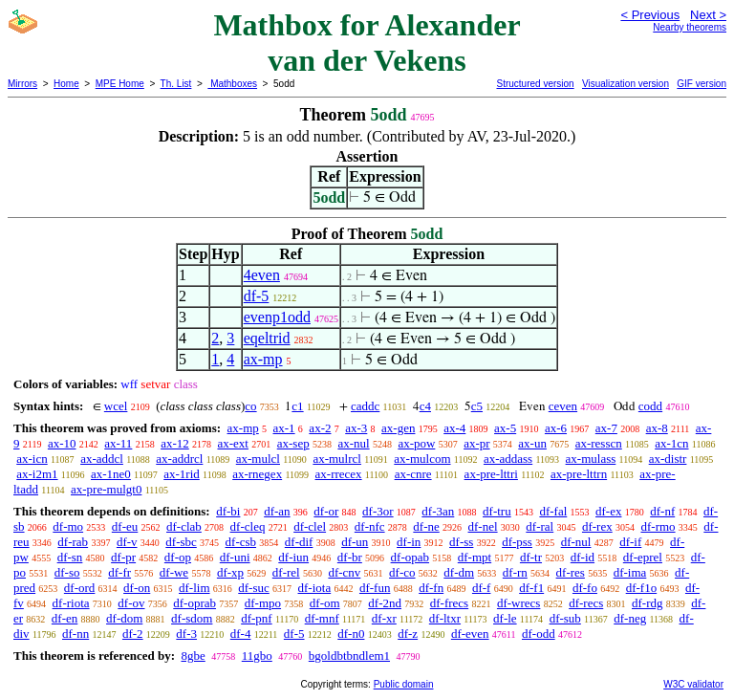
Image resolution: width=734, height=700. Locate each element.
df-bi (228, 511)
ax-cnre (413, 474)
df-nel (483, 526)
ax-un (532, 443)
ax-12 (175, 443)
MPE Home (120, 84)
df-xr (384, 618)
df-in (409, 542)
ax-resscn (599, 443)
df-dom (124, 618)
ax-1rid (182, 474)
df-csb (241, 542)
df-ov (131, 603)
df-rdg (648, 603)
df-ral (540, 526)
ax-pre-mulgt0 (106, 489)
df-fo (585, 588)
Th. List (176, 84)
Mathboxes (232, 84)
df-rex (597, 526)
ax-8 (657, 428)
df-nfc (370, 526)
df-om (325, 603)
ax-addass (508, 459)
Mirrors (22, 84)
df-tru (497, 511)
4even (262, 275)
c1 (297, 406)
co (250, 406)
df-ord (80, 588)
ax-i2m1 (37, 474)
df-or (326, 511)
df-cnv (344, 572)
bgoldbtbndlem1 (349, 656)
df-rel (286, 572)
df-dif (299, 542)
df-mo (68, 526)
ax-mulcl (258, 459)
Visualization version (626, 84)
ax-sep (293, 443)
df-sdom (192, 618)
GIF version (702, 84)
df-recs (586, 603)
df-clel (310, 526)
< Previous (650, 15)
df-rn (515, 572)
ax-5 (505, 428)
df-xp (230, 572)
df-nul (576, 542)
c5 (477, 406)
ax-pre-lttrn (579, 474)
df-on (137, 588)
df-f (482, 588)
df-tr (531, 557)
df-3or (378, 511)
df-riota (71, 603)
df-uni (235, 557)
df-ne (426, 526)
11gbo (257, 656)
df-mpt (475, 557)
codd (650, 406)
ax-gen (398, 428)
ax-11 (118, 443)
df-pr (123, 557)
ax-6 (556, 428)
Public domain (404, 684)
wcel (116, 406)
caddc (365, 406)
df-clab (184, 526)
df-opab (410, 557)
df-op (178, 557)
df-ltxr (445, 618)
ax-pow (416, 443)
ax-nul (353, 443)
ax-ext (232, 443)
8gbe (193, 656)
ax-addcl (102, 459)
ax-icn (32, 459)
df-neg (630, 618)
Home (66, 84)
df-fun (375, 588)
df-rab (73, 542)
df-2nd (385, 603)
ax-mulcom (422, 459)
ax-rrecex (339, 474)
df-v (127, 542)
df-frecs (449, 603)
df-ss (461, 542)
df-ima (630, 572)
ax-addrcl (179, 459)
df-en (65, 618)
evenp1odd (277, 317)
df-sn (70, 557)
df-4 (241, 634)
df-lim (194, 588)
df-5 (257, 296)
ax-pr (476, 443)
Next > (708, 15)
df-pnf (257, 618)
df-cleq (248, 526)
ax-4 (454, 428)
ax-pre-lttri (491, 474)
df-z (408, 634)
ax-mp (263, 359)
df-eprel (643, 557)
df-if (630, 542)
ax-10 (62, 443)
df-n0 (351, 634)
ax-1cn (671, 443)
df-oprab (194, 603)
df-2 (133, 634)
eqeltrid (267, 338)
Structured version (535, 84)
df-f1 (531, 588)
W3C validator (693, 684)
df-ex (608, 511)
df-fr (119, 572)
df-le (505, 618)
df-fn (431, 588)
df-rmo (658, 526)
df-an (277, 511)
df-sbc (181, 542)
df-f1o (642, 588)
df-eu (125, 526)
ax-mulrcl (337, 459)
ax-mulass (591, 459)
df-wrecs (518, 603)
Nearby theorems (690, 27)
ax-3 (356, 428)
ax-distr (668, 459)
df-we (174, 572)
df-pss (517, 542)
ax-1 (284, 428)
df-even (470, 634)
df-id (583, 557)
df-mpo (263, 603)
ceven (563, 406)
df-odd (539, 634)
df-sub (565, 618)
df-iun (293, 557)
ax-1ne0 (111, 474)
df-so (67, 572)
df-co (402, 572)
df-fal (553, 511)
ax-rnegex (257, 474)
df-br (350, 557)
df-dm (459, 572)
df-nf (662, 511)
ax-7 (606, 428)
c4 (425, 406)
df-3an (438, 511)
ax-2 (320, 428)
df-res (571, 572)
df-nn (76, 634)
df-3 (186, 634)
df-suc (254, 588)
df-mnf (322, 618)
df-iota (315, 588)
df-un (355, 542)
